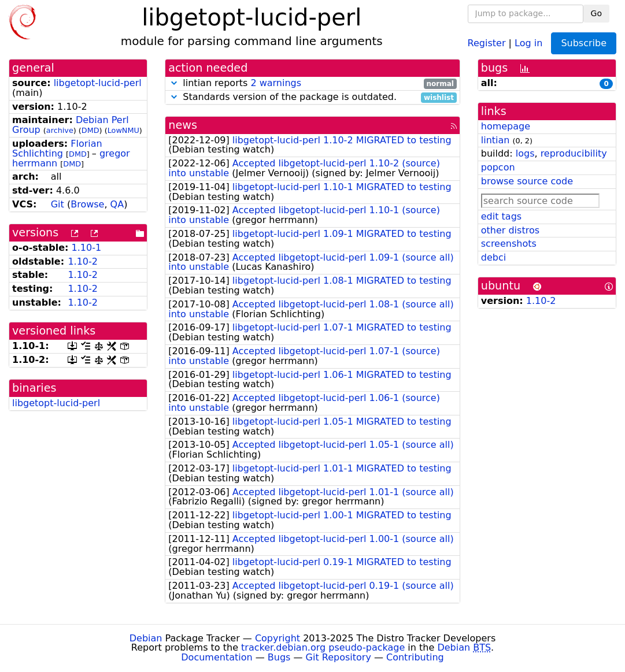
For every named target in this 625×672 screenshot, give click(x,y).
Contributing (415, 657)
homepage (506, 126)
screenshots (509, 244)
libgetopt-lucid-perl (98, 83)
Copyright (278, 638)
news (183, 125)
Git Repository (339, 657)
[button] (174, 83)
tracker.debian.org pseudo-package (323, 647)
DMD (90, 130)
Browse (87, 204)
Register (487, 42)
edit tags (501, 216)
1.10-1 (87, 248)
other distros (510, 230)
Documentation (217, 657)
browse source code (527, 181)
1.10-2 (83, 261)
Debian (146, 638)
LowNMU (123, 130)
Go (596, 13)
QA (117, 204)
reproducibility (574, 153)
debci (493, 257)
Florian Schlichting (57, 148)
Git (58, 204)
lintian (495, 140)
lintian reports (312, 83)
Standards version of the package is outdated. (312, 97)
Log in (528, 42)
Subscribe (584, 43)
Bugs (279, 657)
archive (60, 130)
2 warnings (276, 83)
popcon (498, 167)
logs (525, 153)
